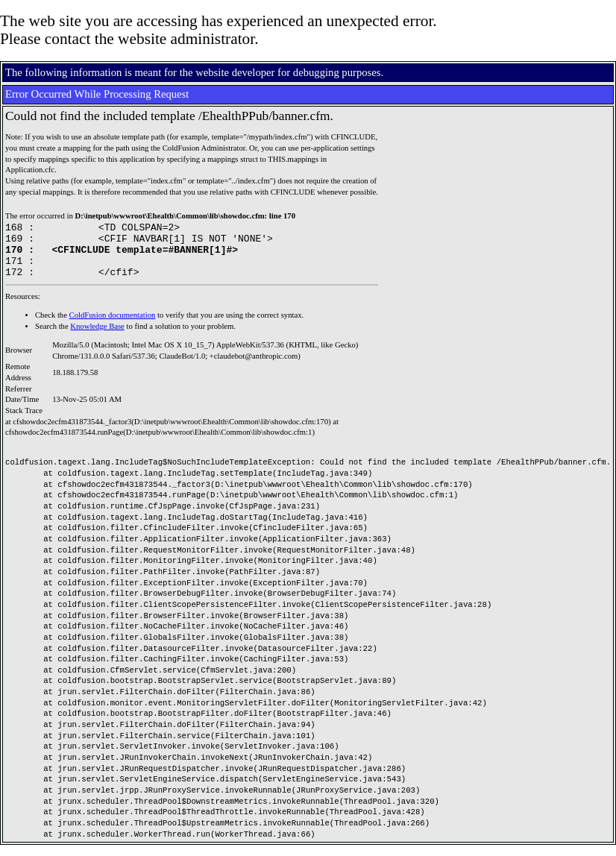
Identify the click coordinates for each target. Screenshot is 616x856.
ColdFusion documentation (113, 326)
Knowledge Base (97, 337)
